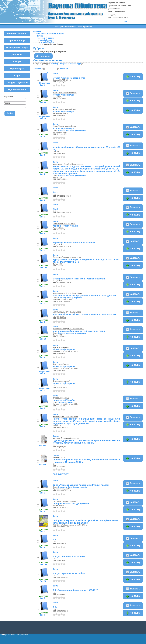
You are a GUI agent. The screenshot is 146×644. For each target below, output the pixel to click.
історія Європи (46, 40)
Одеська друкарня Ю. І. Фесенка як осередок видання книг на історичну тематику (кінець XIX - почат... (86, 442)
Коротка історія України (65, 226)
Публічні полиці (17, 89)
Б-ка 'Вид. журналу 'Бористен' (70, 298)
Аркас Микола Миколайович (64, 109)
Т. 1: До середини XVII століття (69, 573)
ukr (126, 22)
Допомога (17, 54)
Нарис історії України (64, 350)
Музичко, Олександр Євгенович (66, 438)
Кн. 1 (55, 192)
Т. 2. (55, 607)
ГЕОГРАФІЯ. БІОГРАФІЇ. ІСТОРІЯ (50, 34)
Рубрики (37, 32)
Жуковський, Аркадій (61, 381)
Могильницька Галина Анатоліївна (67, 312)
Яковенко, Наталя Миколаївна (65, 417)
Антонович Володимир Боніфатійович (68, 329)
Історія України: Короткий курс (69, 78)
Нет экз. (43, 445)
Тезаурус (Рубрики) (17, 82)
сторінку (55, 64)
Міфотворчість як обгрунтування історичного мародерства (84, 296)
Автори (17, 61)
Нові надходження (17, 33)
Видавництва (17, 68)
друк (79, 64)
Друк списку (43, 56)
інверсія (63, 64)
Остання (64, 69)
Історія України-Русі (63, 95)
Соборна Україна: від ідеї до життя (71, 504)
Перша (38, 69)
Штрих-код (8, 97)
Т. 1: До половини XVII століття (69, 557)
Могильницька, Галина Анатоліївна (67, 293)
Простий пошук (17, 40)
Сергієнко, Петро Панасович (65, 501)
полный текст (61, 474)
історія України (47, 42)
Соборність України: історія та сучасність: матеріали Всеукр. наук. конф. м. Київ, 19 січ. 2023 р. (86, 522)
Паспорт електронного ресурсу (14, 635)
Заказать (133, 93)
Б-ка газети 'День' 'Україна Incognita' (73, 487)
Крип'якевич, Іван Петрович (64, 224)
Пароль (7, 103)
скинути (72, 64)
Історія (40, 36)
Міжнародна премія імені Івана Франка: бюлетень (79, 279)
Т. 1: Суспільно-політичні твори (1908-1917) (76, 590)
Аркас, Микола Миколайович (65, 93)
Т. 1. (55, 540)
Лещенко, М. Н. (59, 457)
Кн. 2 (55, 209)
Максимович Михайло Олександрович (69, 164)
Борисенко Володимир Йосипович (67, 257)
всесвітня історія (46, 38)
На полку (133, 77)
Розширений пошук (17, 47)
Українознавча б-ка (66, 402)
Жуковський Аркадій (61, 347)
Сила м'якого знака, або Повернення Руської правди (81, 485)
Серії (17, 75)
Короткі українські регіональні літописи (74, 243)
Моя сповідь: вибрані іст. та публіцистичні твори (79, 331)
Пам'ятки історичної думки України (72, 131)
